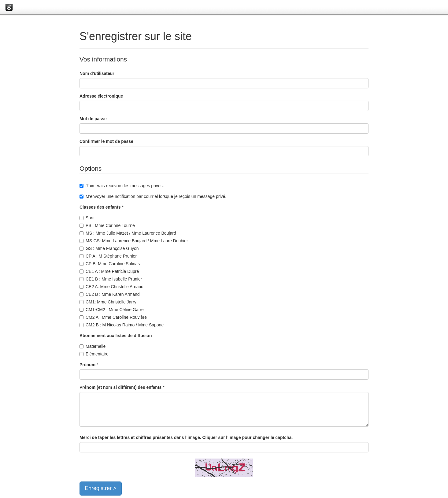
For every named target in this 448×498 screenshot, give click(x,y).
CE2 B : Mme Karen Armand (110, 294)
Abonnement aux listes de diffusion (116, 336)
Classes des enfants (100, 207)
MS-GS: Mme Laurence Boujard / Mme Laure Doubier (134, 241)
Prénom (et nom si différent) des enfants (120, 387)
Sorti (87, 218)
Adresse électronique (101, 96)
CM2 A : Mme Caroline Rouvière (113, 317)
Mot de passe (93, 119)
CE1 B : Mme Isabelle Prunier (111, 279)
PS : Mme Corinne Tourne (107, 225)
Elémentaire (94, 354)
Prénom (87, 365)
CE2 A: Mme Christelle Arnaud (111, 287)
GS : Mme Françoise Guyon (109, 248)
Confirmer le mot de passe (106, 141)
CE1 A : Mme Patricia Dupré (109, 271)
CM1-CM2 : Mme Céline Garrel (112, 310)
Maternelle (93, 346)
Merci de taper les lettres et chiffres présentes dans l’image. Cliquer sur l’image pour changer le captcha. (186, 437)
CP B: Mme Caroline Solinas (110, 264)
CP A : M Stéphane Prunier (108, 256)
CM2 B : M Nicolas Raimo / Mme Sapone (122, 325)
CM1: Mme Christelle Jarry (108, 302)
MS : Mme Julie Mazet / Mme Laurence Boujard (128, 233)
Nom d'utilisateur (97, 73)
